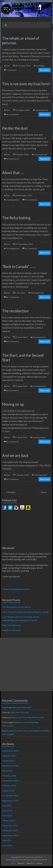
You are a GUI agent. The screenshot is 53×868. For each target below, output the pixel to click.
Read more (45, 70)
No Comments (13, 114)
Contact (39, 863)
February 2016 (9, 776)
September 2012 (10, 835)
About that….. (13, 173)
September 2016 (10, 766)
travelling (40, 66)
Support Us (30, 863)
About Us (21, 863)
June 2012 (7, 845)
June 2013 (7, 810)
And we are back (15, 455)
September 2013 (10, 800)
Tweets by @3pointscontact (16, 589)
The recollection (15, 311)
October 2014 (9, 786)
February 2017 (9, 756)
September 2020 (10, 751)
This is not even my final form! (26, 84)
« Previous (11, 492)
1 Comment (11, 70)
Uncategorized (42, 110)
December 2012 (10, 825)
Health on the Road (11, 630)
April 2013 (7, 815)
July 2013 (7, 805)
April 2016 (7, 771)
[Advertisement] (26, 664)
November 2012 (10, 830)
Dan (8, 66)
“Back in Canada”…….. (19, 267)
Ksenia (5, 707)
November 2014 (10, 781)
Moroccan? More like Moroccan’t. (28, 717)
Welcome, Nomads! (12, 625)
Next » (44, 492)
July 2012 (7, 840)
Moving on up (13, 404)
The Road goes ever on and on (16, 607)
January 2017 (9, 761)
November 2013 (10, 796)
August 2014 (8, 791)
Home (13, 863)
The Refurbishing (16, 218)
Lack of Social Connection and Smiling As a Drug (25, 612)
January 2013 (9, 820)
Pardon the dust (15, 128)
